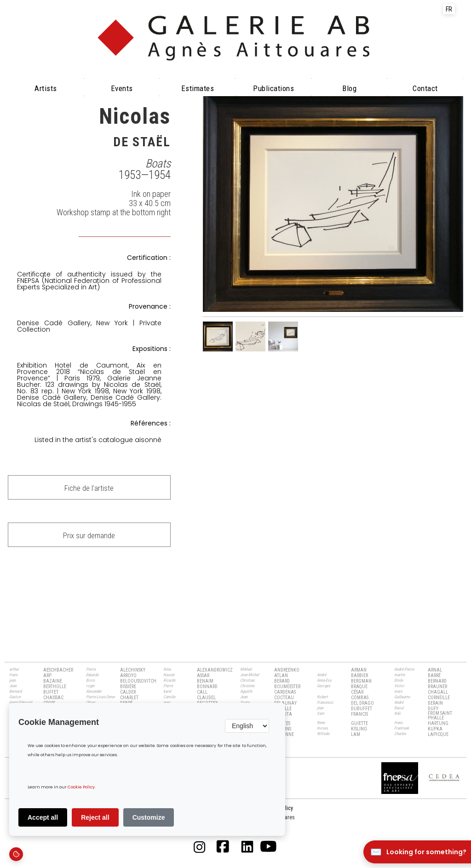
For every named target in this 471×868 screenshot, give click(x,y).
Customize (149, 817)
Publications (273, 88)
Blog (349, 88)
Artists (46, 88)
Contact (425, 88)
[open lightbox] (333, 202)
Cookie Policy (81, 787)
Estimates (198, 88)
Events (122, 88)
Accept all (43, 817)
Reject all (95, 817)
